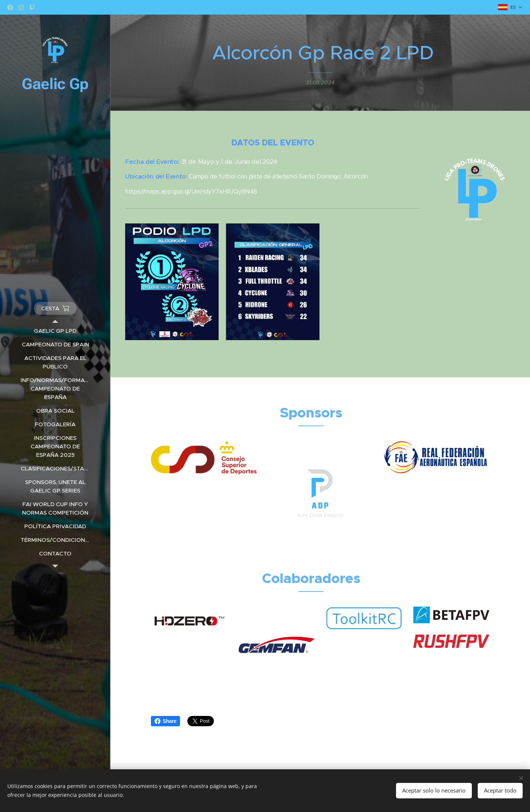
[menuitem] (55, 331)
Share (165, 721)
